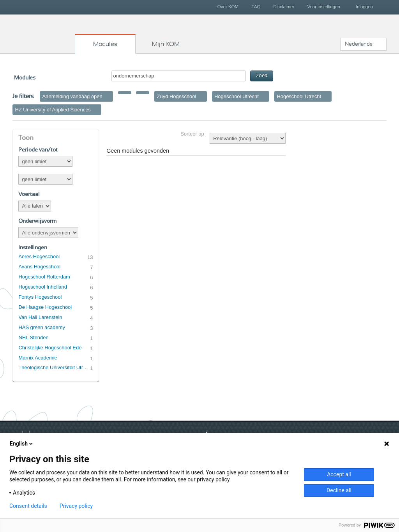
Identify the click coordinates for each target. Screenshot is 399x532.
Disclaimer (284, 7)
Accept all (339, 474)
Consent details (28, 506)
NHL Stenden (33, 337)
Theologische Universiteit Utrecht (54, 367)
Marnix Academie (38, 358)
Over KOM (228, 7)
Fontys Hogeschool (40, 297)
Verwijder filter (108, 96)
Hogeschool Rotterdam (44, 277)
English (22, 444)
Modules (105, 44)
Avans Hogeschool (39, 267)
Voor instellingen (324, 7)
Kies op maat (44, 33)
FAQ (256, 7)
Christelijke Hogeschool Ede (50, 348)
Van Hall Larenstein (40, 317)
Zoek (262, 76)
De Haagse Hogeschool (45, 307)
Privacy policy (76, 506)
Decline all (339, 490)
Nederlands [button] (359, 44)
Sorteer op (192, 134)
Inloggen (364, 7)
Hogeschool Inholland (43, 287)
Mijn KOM (166, 44)
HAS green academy (42, 327)
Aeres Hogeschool (39, 256)
